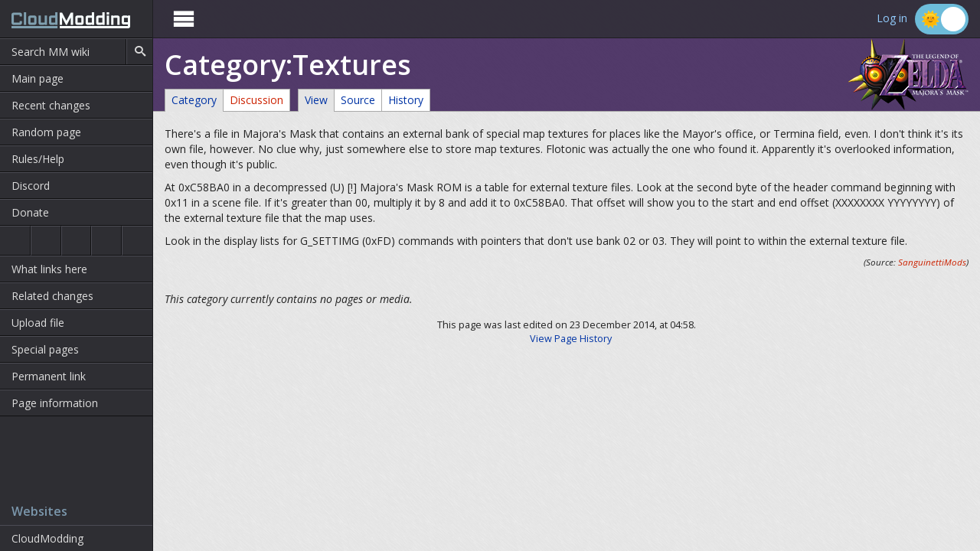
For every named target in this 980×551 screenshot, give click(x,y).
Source (358, 100)
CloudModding (47, 538)
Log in (892, 19)
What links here (49, 269)
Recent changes (51, 105)
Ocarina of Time (15, 241)
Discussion (256, 100)
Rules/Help (38, 159)
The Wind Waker (137, 241)
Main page (38, 78)
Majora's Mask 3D (106, 241)
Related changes (52, 296)
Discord (31, 186)
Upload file (38, 323)
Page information (55, 403)
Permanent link (49, 376)
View (316, 100)
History (406, 100)
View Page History (571, 339)
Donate (30, 212)
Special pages (45, 349)
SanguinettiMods (932, 262)
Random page (46, 132)
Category (194, 100)
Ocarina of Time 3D (46, 241)
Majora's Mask (77, 241)
